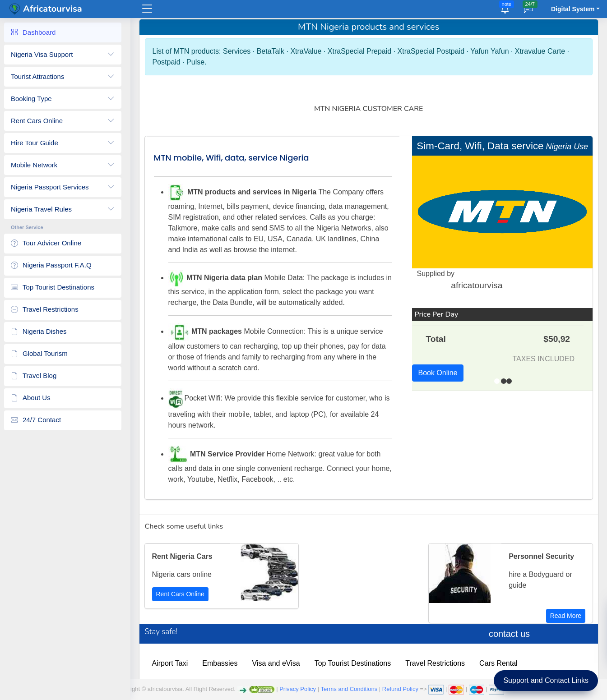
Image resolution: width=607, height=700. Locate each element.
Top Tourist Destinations (358, 663)
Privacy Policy (298, 689)
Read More (566, 616)
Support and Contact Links (546, 680)
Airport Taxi (175, 663)
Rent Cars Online (185, 594)
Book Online (440, 373)
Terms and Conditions (349, 689)
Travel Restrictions (440, 663)
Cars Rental (504, 663)
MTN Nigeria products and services (371, 27)
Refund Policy (400, 689)
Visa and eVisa (281, 663)
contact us (511, 634)
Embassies (225, 663)
